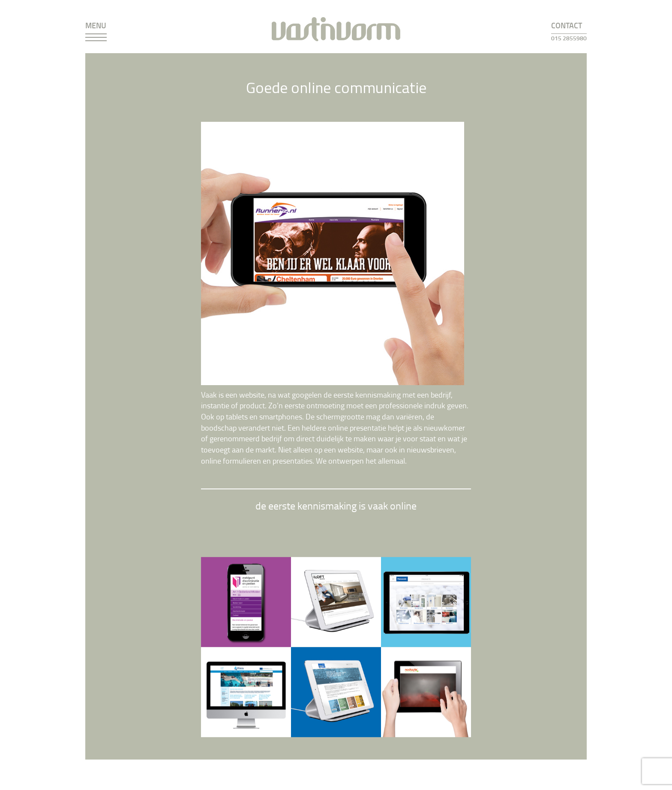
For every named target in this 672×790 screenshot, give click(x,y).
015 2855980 (569, 38)
